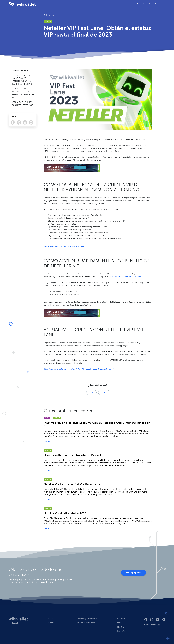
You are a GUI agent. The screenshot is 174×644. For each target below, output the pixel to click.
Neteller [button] (136, 4)
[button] (13, 623)
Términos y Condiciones (87, 619)
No (104, 392)
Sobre (51, 619)
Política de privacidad (86, 623)
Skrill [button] (127, 4)
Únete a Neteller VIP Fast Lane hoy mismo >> (64, 246)
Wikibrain (159, 4)
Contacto (52, 623)
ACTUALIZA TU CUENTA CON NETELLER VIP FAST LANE (22, 105)
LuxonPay (121, 631)
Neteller (48, 22)
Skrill (47, 418)
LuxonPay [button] (147, 4)
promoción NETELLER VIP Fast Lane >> (126, 277)
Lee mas (49, 441)
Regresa (49, 15)
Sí (91, 392)
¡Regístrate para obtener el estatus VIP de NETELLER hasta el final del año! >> (79, 369)
